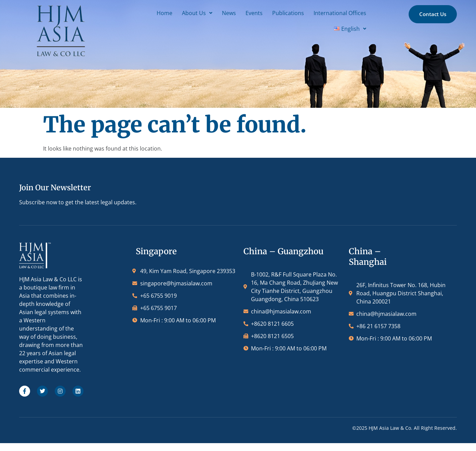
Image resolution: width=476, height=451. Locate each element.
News (164, 11)
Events (189, 11)
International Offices (275, 11)
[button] (132, 11)
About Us (132, 11)
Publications (223, 11)
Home (99, 11)
